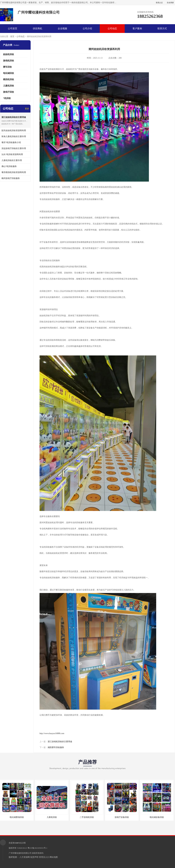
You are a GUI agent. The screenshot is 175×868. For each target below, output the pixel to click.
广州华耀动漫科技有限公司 (20, 853)
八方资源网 (25, 857)
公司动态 (112, 28)
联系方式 (162, 28)
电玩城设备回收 (157, 817)
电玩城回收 (9, 73)
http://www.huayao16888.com (52, 733)
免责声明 (34, 857)
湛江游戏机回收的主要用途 (60, 742)
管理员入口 (44, 857)
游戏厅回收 (9, 92)
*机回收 (7, 98)
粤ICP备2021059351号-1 (37, 848)
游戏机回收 (9, 61)
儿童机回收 (9, 86)
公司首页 (13, 28)
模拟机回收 (9, 79)
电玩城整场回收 (17, 817)
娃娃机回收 (9, 54)
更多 (27, 109)
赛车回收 (7, 67)
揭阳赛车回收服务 (56, 747)
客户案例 (137, 28)
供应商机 (37, 28)
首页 (12, 37)
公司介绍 (87, 28)
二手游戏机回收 (87, 817)
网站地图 (54, 857)
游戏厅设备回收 (122, 817)
